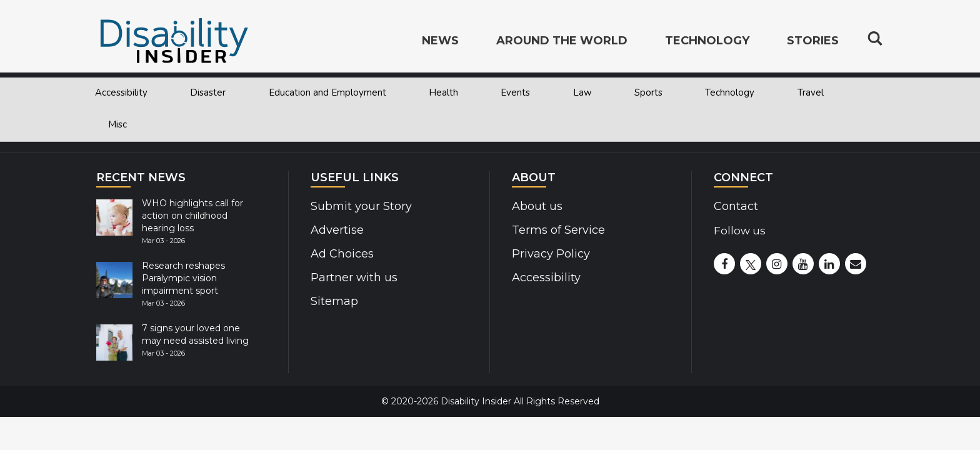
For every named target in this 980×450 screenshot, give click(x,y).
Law (582, 92)
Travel (811, 92)
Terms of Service (557, 230)
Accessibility (121, 92)
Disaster (208, 92)
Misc (117, 124)
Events (515, 92)
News (440, 41)
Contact (735, 206)
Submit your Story (359, 206)
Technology (730, 92)
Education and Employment (327, 92)
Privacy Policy (548, 254)
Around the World (562, 41)
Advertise (336, 230)
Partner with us (352, 277)
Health (443, 92)
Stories (813, 41)
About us (537, 206)
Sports (648, 92)
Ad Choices (341, 254)
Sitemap (333, 301)
